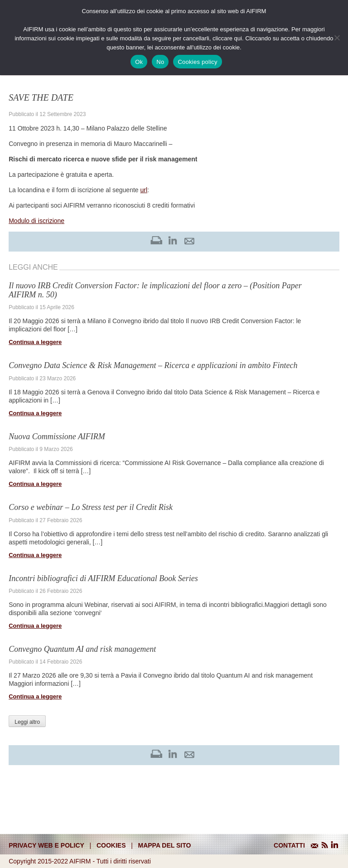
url (144, 190)
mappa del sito (164, 845)
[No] (337, 38)
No (160, 62)
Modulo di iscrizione (36, 221)
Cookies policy (197, 62)
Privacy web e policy (46, 845)
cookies (111, 845)
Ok (139, 62)
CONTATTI (289, 845)
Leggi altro (27, 722)
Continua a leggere (35, 342)
